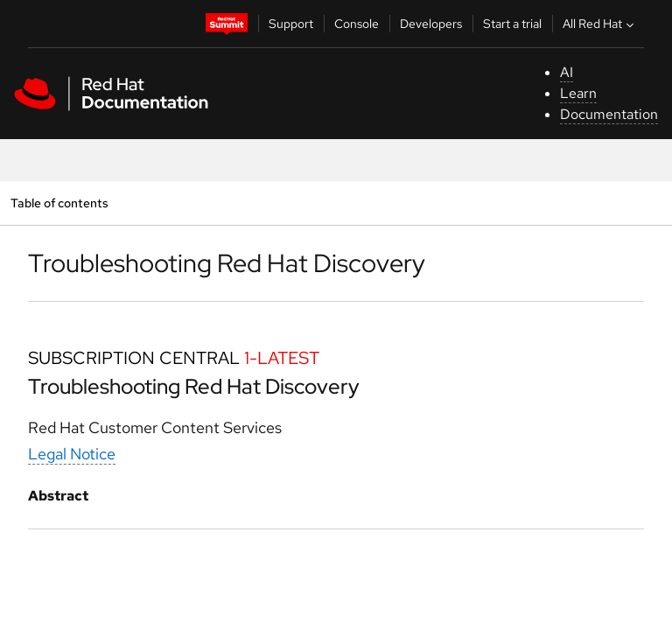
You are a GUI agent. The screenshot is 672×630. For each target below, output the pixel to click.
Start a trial (512, 24)
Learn (578, 93)
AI (567, 72)
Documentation (609, 114)
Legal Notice (72, 454)
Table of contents (59, 203)
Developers (431, 24)
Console (357, 24)
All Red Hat (600, 24)
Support (291, 24)
